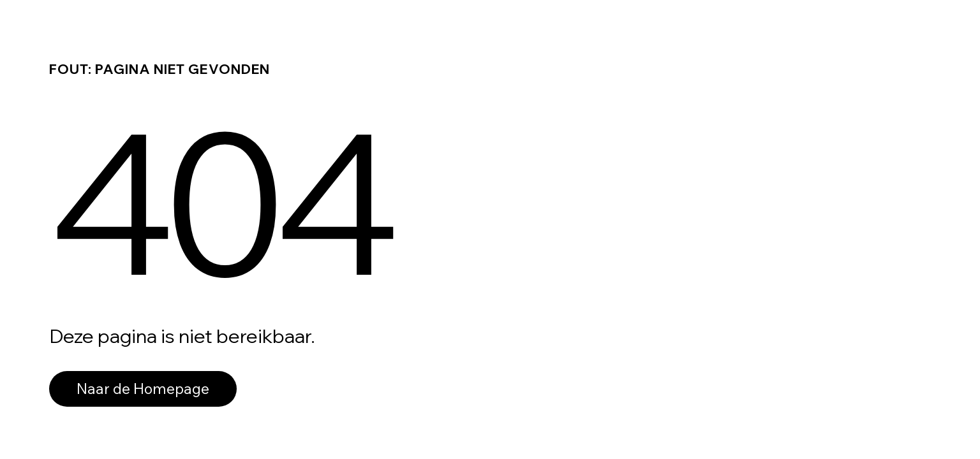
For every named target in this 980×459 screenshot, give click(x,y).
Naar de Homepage (143, 389)
